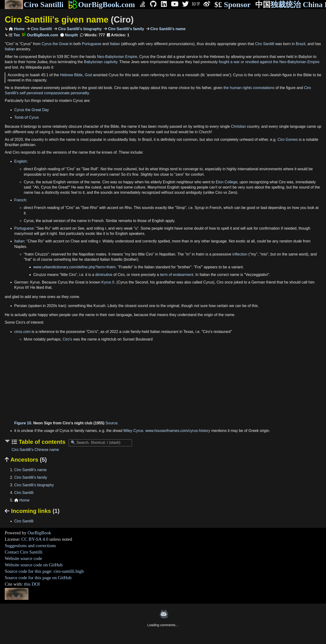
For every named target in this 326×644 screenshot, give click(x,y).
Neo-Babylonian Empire (117, 57)
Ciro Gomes (288, 140)
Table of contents (41, 442)
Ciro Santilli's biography (79, 29)
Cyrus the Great (55, 44)
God (88, 75)
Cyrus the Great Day (32, 110)
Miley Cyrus (133, 431)
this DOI (32, 584)
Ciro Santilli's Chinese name (35, 450)
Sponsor (232, 5)
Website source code (23, 558)
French (20, 200)
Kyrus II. (108, 282)
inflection (240, 254)
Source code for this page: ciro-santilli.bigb (44, 571)
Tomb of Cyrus (26, 117)
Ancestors (26, 460)
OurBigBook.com (102, 5)
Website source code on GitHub (34, 565)
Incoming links (32, 511)
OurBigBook (39, 533)
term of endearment (177, 275)
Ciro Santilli (34, 5)
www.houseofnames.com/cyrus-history (178, 431)
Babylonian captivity (101, 62)
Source (111, 423)
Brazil (301, 44)
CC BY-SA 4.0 (35, 539)
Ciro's (67, 339)
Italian (115, 44)
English (20, 161)
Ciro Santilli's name (167, 29)
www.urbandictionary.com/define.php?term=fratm (74, 267)
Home (17, 29)
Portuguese (92, 44)
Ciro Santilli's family (125, 29)
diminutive (104, 275)
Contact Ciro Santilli (24, 552)
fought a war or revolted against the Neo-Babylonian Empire (269, 62)
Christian (239, 126)
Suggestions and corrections (30, 546)
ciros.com (22, 332)
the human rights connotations (249, 88)
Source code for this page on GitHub (38, 578)
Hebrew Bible (71, 75)
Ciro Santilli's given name (69, 20)
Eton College (227, 182)
